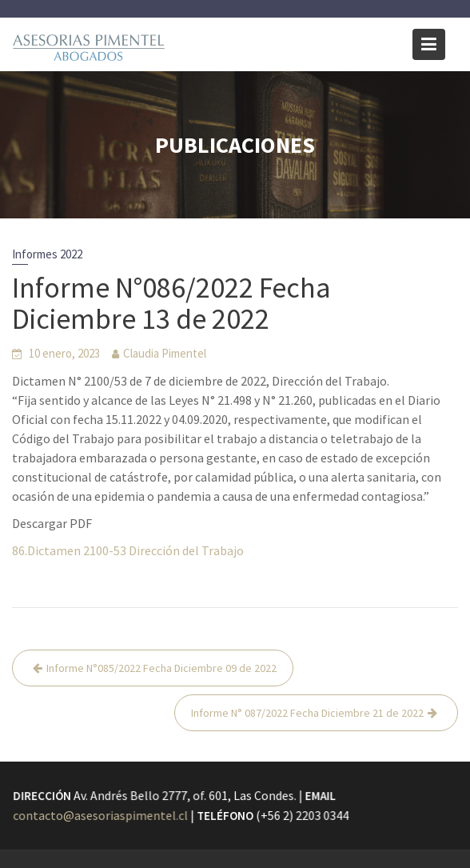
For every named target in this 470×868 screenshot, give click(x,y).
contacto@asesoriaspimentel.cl (102, 815)
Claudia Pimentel (165, 353)
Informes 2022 (47, 254)
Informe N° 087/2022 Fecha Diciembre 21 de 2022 (307, 713)
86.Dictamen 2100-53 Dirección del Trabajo (128, 550)
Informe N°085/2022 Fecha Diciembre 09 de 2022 (161, 668)
